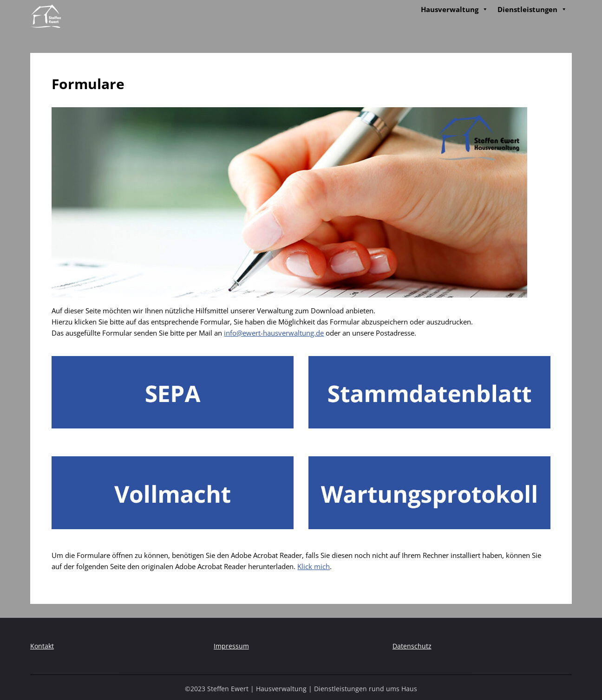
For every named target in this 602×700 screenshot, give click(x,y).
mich (322, 566)
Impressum (231, 646)
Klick (306, 566)
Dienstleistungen (532, 9)
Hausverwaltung (455, 9)
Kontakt (42, 646)
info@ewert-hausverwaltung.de (274, 333)
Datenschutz (412, 646)
